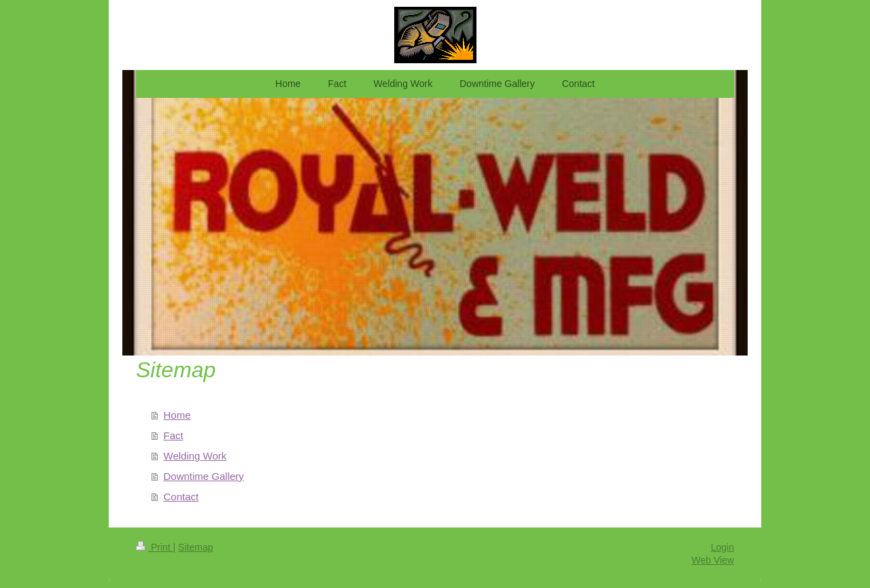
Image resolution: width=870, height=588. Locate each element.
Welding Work (195, 456)
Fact (174, 435)
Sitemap (195, 547)
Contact (181, 497)
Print (155, 547)
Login (723, 547)
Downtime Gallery (204, 476)
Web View (713, 560)
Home (177, 415)
